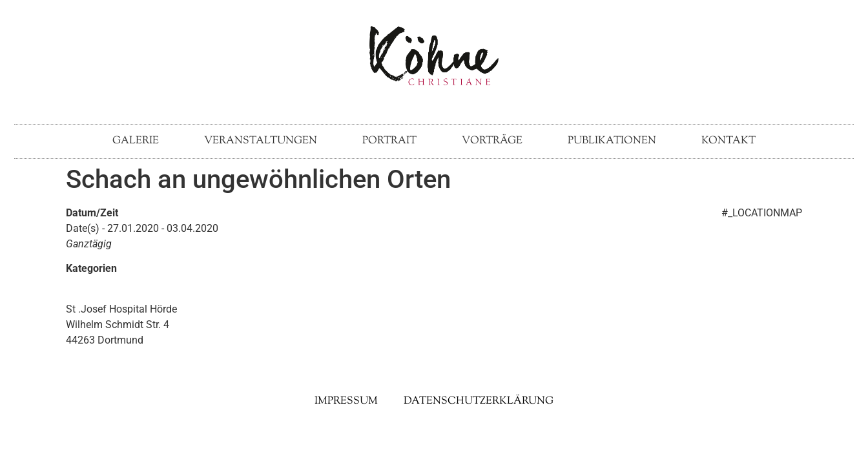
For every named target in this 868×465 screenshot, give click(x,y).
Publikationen (612, 141)
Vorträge (492, 141)
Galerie (136, 141)
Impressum (346, 401)
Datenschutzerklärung (479, 401)
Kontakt (728, 141)
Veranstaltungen (261, 141)
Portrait (389, 141)
